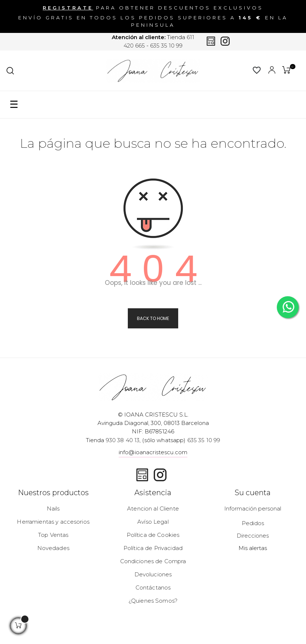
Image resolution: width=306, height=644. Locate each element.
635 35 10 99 (166, 46)
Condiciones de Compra (153, 561)
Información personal (253, 509)
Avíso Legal (153, 522)
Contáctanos (153, 587)
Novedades (53, 548)
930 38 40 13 (123, 440)
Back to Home (153, 318)
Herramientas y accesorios (53, 522)
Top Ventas (53, 535)
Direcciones (253, 536)
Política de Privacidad (153, 548)
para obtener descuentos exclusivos (153, 7)
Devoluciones (153, 574)
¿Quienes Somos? (153, 601)
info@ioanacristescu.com (153, 452)
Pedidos (253, 523)
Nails (53, 509)
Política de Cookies (153, 535)
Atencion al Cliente (153, 509)
